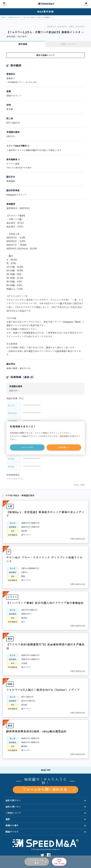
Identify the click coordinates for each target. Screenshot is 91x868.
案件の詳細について (46, 55)
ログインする (27, 447)
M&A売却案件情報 (14, 17)
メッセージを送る (37, 862)
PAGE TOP (46, 770)
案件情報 (23, 44)
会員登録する (64, 447)
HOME (3, 17)
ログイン (86, 6)
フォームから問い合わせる (48, 790)
